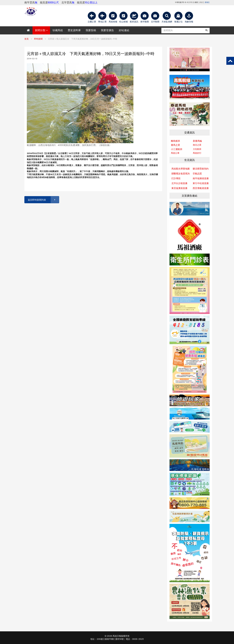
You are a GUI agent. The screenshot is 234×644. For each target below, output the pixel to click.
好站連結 (124, 30)
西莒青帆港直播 (201, 188)
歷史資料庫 (74, 30)
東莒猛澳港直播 (179, 188)
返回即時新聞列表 (43, 200)
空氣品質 (197, 174)
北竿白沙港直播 (179, 183)
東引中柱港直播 (201, 183)
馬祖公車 (175, 153)
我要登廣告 (107, 30)
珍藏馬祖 (58, 30)
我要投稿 (91, 30)
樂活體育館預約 (201, 169)
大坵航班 (197, 149)
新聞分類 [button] (41, 30)
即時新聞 (38, 39)
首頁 (26, 39)
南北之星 (197, 145)
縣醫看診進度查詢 (181, 174)
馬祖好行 (197, 153)
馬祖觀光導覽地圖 (181, 169)
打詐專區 (176, 178)
